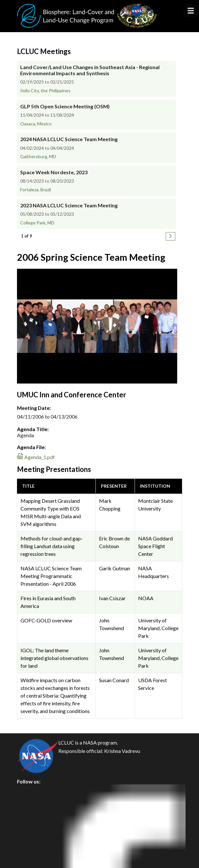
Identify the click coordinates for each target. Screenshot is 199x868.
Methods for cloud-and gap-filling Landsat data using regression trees (52, 546)
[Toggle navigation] (191, 11)
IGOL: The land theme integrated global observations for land (54, 658)
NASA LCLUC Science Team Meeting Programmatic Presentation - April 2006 (51, 576)
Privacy (31, 806)
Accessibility (37, 849)
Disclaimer (34, 835)
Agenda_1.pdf (40, 457)
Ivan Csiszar (112, 598)
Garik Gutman (115, 568)
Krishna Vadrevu (122, 751)
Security (32, 820)
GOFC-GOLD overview (46, 620)
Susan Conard (114, 680)
